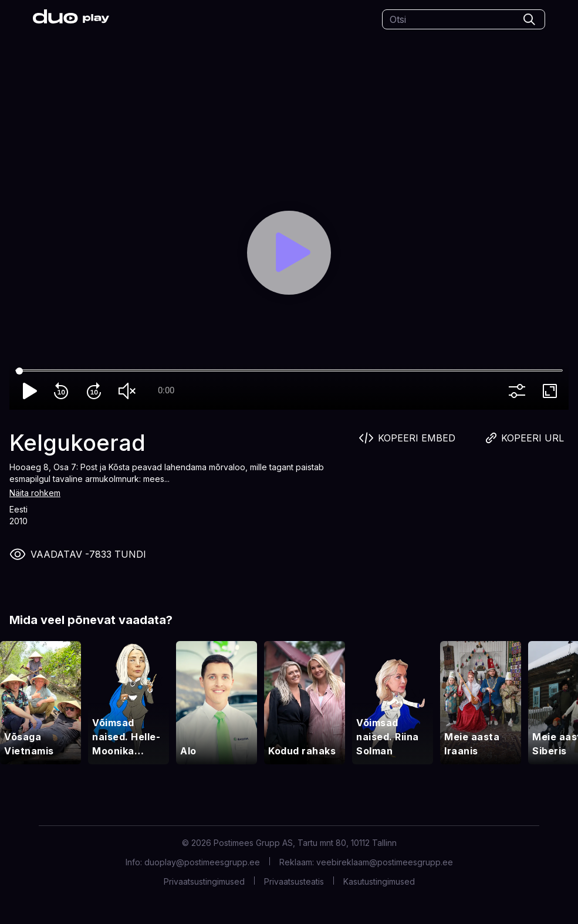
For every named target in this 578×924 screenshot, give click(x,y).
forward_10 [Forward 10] (96, 391)
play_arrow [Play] (31, 391)
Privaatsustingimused (204, 881)
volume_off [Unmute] (129, 391)
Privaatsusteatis (294, 881)
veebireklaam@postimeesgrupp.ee (385, 862)
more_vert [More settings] (519, 391)
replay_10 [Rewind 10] (63, 391)
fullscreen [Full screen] (552, 391)
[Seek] (289, 371)
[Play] (289, 253)
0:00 (166, 390)
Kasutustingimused (379, 881)
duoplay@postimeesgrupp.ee (202, 862)
